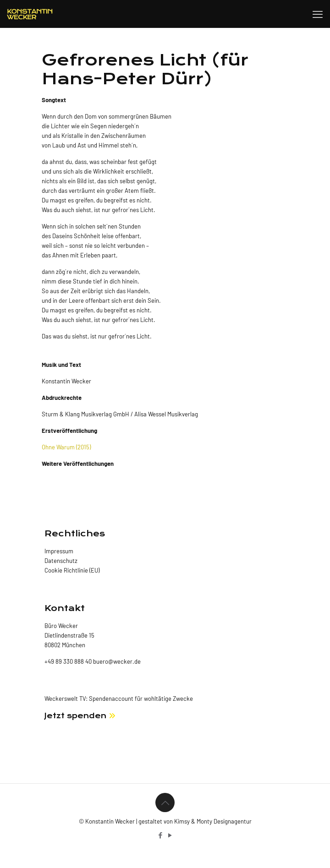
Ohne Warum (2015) (66, 447)
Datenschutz (61, 561)
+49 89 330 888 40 (68, 661)
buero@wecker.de (116, 661)
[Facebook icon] (160, 835)
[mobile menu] (318, 14)
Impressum (59, 551)
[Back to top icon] (165, 802)
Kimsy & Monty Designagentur (213, 821)
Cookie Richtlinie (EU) (72, 570)
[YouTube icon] (170, 835)
